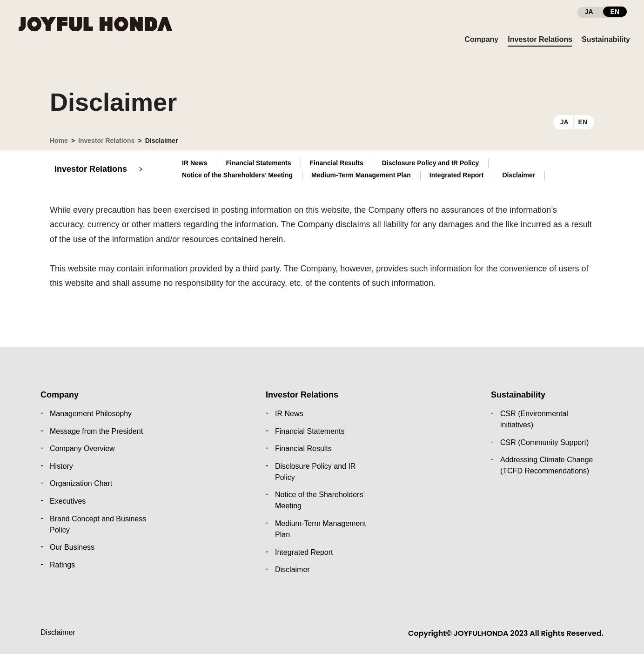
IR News (195, 163)
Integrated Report (457, 175)
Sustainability (518, 395)
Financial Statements (259, 163)
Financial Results (337, 163)
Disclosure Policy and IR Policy (431, 163)
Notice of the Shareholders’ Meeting (237, 175)
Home (59, 141)
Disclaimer (58, 632)
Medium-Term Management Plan (361, 175)
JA (564, 122)
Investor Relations (106, 141)
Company (60, 395)
